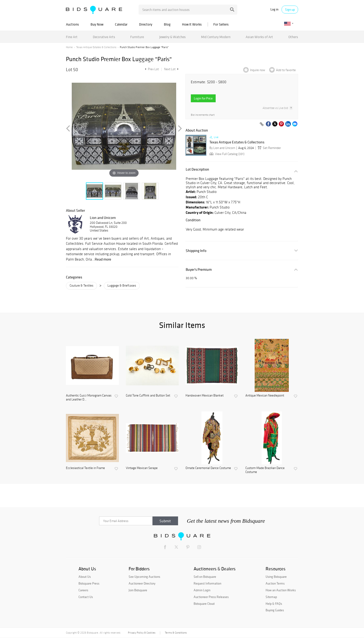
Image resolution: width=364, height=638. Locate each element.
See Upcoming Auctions (144, 577)
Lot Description (197, 169)
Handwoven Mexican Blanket (205, 396)
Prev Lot (151, 69)
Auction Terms (275, 583)
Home (69, 47)
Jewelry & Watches (172, 37)
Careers (83, 590)
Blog (167, 24)
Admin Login (202, 590)
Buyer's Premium (199, 269)
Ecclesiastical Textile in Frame (85, 468)
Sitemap (271, 597)
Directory (146, 24)
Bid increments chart (203, 115)
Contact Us (86, 597)
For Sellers (221, 24)
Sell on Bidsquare (205, 577)
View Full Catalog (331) (227, 154)
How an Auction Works (281, 590)
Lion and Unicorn (103, 218)
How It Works (192, 24)
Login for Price (203, 98)
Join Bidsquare (138, 590)
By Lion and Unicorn (222, 148)
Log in (274, 9)
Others (293, 37)
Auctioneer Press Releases (211, 597)
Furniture (137, 37)
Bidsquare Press (89, 583)
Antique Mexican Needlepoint (265, 396)
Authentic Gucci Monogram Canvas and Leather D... (89, 398)
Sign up (290, 10)
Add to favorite (286, 70)
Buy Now (97, 24)
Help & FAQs (274, 604)
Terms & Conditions (176, 633)
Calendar (121, 24)
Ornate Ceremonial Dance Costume (208, 468)
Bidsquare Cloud (204, 604)
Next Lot (171, 69)
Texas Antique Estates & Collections (96, 47)
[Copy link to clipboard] (262, 124)
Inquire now (258, 70)
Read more (103, 259)
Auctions (72, 24)
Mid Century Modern (216, 37)
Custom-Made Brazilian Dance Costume (265, 470)
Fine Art (72, 37)
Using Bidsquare (276, 577)
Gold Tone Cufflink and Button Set (148, 396)
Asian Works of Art (259, 37)
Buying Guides (275, 610)
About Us (85, 577)
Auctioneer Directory (142, 583)
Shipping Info (196, 251)
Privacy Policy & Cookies (142, 633)
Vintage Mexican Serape (142, 468)
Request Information (207, 583)
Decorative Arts (104, 37)
